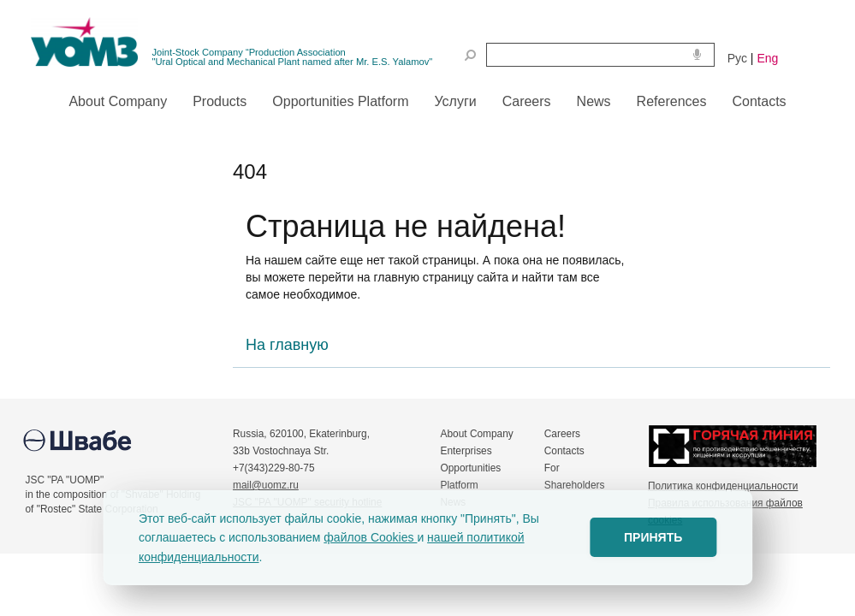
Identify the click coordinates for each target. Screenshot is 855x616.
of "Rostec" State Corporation (92, 509)
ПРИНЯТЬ (653, 537)
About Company (477, 434)
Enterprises (466, 451)
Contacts (564, 451)
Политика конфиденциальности (723, 486)
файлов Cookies (370, 537)
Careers (562, 434)
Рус (737, 58)
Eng (767, 58)
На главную (287, 345)
